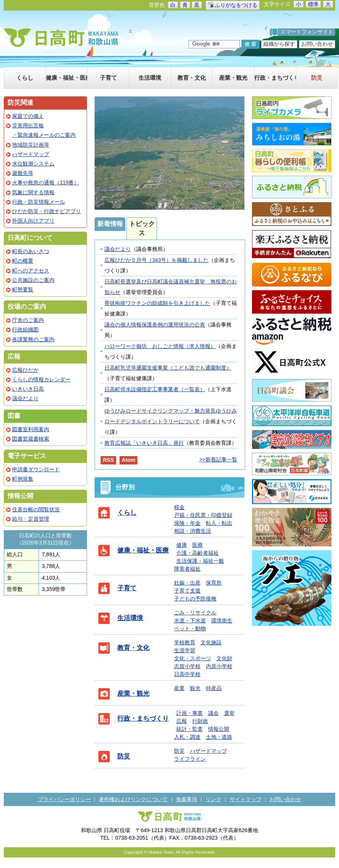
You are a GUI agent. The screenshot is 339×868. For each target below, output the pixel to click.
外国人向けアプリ (33, 221)
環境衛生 (222, 620)
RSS (108, 460)
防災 (124, 756)
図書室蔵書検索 (31, 439)
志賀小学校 (187, 666)
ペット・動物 (190, 628)
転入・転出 (219, 523)
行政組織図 (25, 330)
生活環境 (130, 618)
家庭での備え (28, 116)
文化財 (224, 658)
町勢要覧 (23, 289)
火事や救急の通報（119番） (46, 183)
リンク (213, 799)
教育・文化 (133, 648)
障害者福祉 (187, 569)
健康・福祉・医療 (143, 550)
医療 (197, 545)
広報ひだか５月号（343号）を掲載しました (156, 260)
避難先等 (23, 173)
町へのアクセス (31, 271)
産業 (179, 688)
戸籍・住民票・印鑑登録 (203, 515)
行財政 (200, 721)
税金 (179, 507)
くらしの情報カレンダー (41, 379)
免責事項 (187, 799)
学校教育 (185, 642)
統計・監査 (190, 729)
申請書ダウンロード (36, 469)
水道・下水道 (190, 620)
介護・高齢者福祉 (197, 553)
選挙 (229, 713)
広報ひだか (25, 370)
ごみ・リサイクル (195, 613)
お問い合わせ (317, 44)
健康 (182, 545)
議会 (213, 713)
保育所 (214, 583)
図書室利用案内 (31, 429)
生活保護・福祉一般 (200, 561)
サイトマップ (246, 799)
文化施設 (211, 642)
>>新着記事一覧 (218, 460)
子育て (127, 588)
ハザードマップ (208, 751)
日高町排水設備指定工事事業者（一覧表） (155, 389)
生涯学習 (185, 650)
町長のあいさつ (31, 251)
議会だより (118, 249)
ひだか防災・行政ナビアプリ (47, 211)
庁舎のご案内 (28, 320)
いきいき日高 (28, 389)
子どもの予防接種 (195, 599)
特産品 (214, 688)
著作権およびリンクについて (133, 799)
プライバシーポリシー (64, 799)
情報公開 (219, 729)
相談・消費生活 (193, 531)
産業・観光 (133, 694)
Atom (129, 460)
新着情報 (110, 224)
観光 (195, 688)
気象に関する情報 (33, 192)
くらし (127, 513)
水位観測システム (33, 164)
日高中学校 (187, 674)
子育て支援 (187, 591)
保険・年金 (187, 523)
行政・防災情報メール (39, 202)
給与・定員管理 (31, 519)
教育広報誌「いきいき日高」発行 (144, 443)
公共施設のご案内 (33, 280)
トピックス (142, 228)
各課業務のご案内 (33, 339)
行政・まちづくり (143, 719)
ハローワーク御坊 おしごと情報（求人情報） (160, 346)
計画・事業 (190, 713)
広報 (182, 721)
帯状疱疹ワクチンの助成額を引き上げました (157, 303)
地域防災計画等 (31, 145)
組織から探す (279, 44)
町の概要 (23, 261)
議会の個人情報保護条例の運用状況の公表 (155, 325)
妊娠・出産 (187, 583)
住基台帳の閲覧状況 (36, 509)
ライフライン (190, 759)
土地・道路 (219, 737)
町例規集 (23, 479)
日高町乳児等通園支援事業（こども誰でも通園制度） (168, 368)
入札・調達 (187, 737)
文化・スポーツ (193, 658)
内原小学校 (219, 666)
